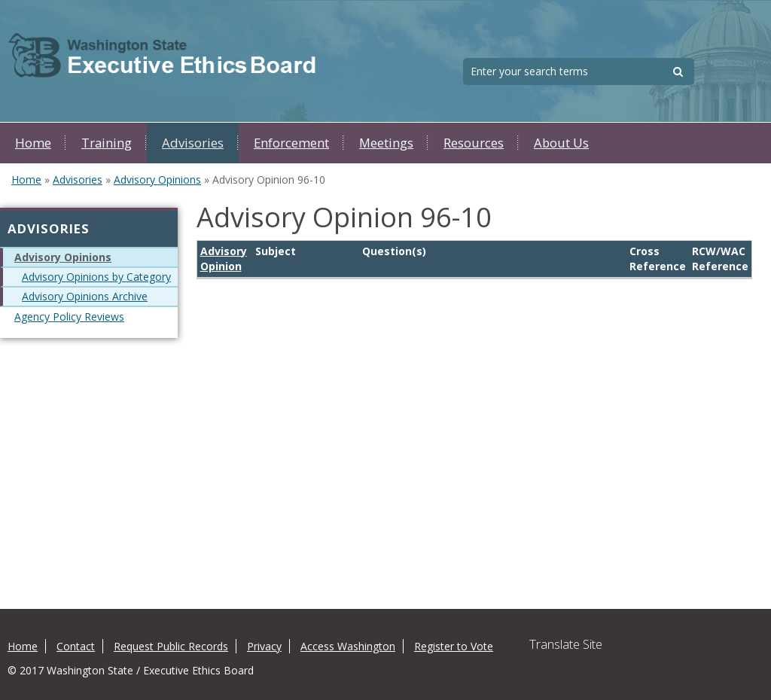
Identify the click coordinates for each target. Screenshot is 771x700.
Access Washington (348, 646)
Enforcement (291, 143)
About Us (561, 143)
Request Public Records (171, 646)
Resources (474, 143)
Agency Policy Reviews (69, 317)
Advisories (193, 143)
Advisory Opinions (157, 180)
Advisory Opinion (224, 259)
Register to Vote (454, 646)
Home (33, 143)
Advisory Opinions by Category (96, 277)
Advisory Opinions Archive (85, 296)
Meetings (386, 143)
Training (107, 143)
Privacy (264, 646)
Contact (76, 646)
